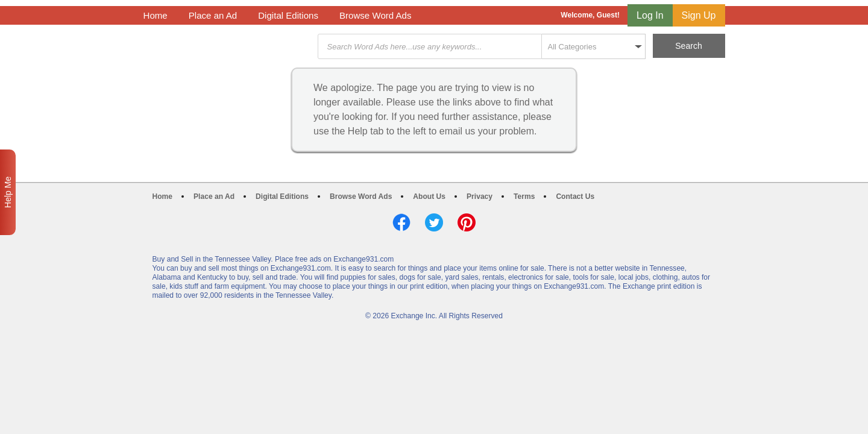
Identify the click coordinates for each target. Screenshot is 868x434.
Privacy (480, 197)
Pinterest (467, 222)
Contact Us (575, 197)
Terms (524, 197)
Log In (650, 15)
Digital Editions (288, 15)
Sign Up (699, 15)
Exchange (229, 47)
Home (156, 15)
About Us (429, 197)
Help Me (8, 192)
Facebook (401, 222)
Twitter (434, 222)
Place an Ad (213, 15)
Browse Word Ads (376, 15)
